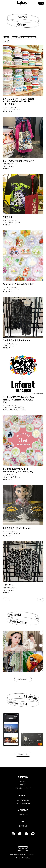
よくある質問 (23, 826)
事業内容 (23, 781)
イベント (15, 38)
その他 (6, 41)
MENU (41, 3)
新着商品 (6, 38)
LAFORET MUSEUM (23, 803)
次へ (40, 600)
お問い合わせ (23, 815)
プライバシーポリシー (22, 788)
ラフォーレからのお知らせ (28, 38)
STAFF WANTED (23, 800)
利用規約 (23, 785)
